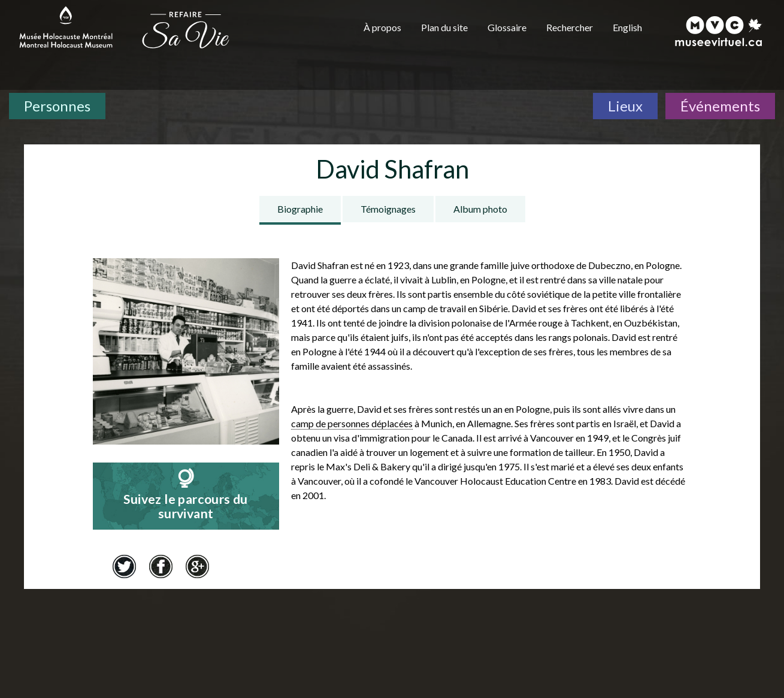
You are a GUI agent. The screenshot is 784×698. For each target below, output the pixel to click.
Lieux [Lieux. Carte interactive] (625, 106)
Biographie (300, 209)
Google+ (198, 566)
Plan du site (444, 27)
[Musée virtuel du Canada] (719, 31)
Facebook (161, 566)
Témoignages (388, 209)
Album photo (480, 209)
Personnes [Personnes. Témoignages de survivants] (57, 106)
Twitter (125, 566)
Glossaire (507, 27)
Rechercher (570, 27)
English (627, 27)
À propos (382, 27)
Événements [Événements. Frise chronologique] (720, 106)
